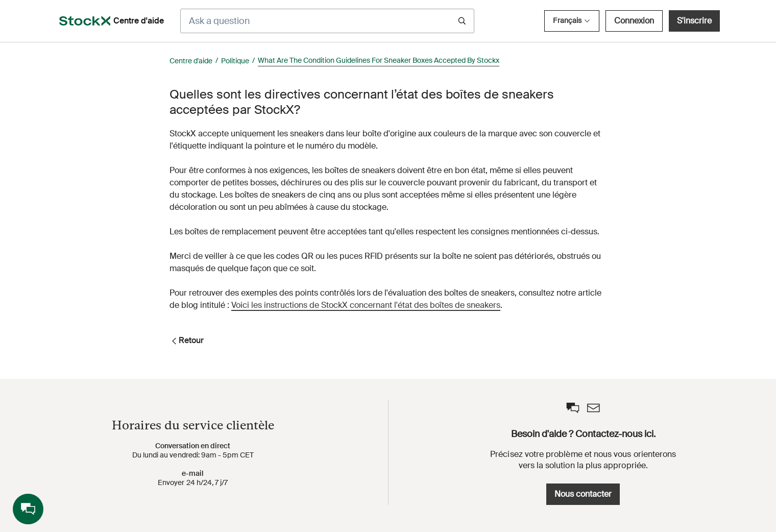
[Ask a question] (327, 21)
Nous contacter (583, 494)
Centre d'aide (191, 61)
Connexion (634, 21)
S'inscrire (694, 21)
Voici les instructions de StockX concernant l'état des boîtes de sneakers (366, 305)
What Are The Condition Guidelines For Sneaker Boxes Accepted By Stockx (379, 60)
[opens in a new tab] (85, 21)
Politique (235, 61)
